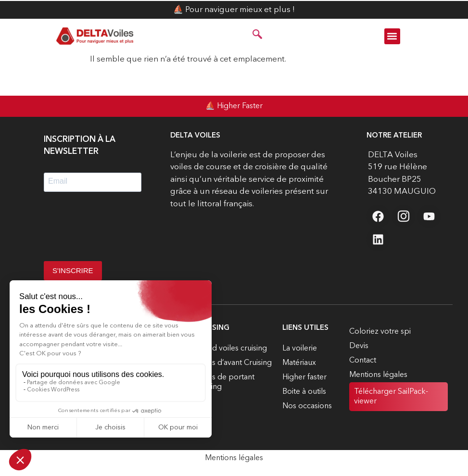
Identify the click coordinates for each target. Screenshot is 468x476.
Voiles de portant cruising (225, 382)
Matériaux (299, 363)
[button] (392, 36)
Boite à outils (304, 392)
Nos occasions (307, 406)
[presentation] (117, 230)
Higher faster (304, 377)
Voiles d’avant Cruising (234, 363)
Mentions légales (378, 375)
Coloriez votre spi (380, 332)
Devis (359, 346)
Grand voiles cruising (231, 349)
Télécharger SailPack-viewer (391, 397)
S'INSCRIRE (73, 270)
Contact (363, 361)
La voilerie (300, 349)
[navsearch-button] (257, 36)
